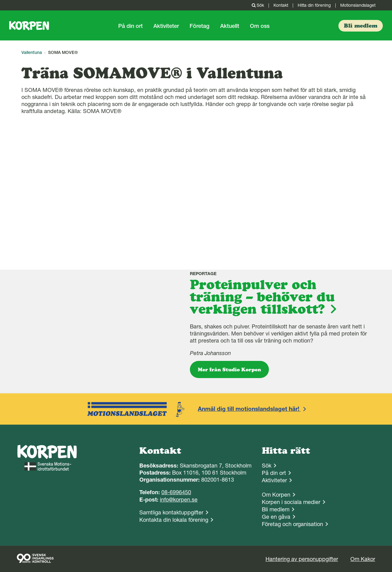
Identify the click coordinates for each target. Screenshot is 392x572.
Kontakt (281, 5)
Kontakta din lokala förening (174, 520)
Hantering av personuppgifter (302, 559)
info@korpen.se (179, 500)
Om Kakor (363, 559)
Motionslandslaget (358, 5)
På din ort (130, 26)
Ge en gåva (276, 517)
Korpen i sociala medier (291, 502)
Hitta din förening (314, 5)
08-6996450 (176, 492)
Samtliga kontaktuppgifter (171, 512)
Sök (257, 5)
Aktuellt (230, 26)
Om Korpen (276, 495)
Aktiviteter (166, 26)
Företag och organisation (292, 524)
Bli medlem (276, 509)
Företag (200, 26)
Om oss (260, 26)
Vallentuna (32, 52)
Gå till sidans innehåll (0, 0)
